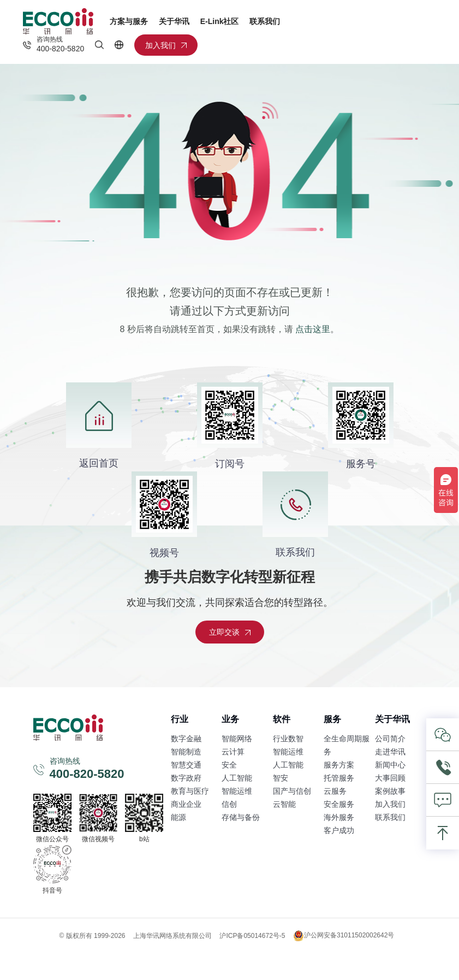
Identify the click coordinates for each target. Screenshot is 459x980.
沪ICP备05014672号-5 (252, 936)
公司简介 (390, 739)
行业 (180, 719)
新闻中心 (390, 765)
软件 (282, 719)
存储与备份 (241, 817)
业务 (230, 719)
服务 (332, 719)
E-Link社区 (220, 21)
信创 (229, 804)
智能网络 (237, 739)
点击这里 (313, 329)
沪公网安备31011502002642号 (344, 936)
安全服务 (339, 804)
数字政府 (186, 778)
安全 (229, 765)
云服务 (335, 791)
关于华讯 (174, 21)
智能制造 (186, 752)
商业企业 (186, 804)
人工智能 (237, 778)
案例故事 (390, 791)
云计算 (233, 752)
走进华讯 (390, 752)
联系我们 (265, 21)
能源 (178, 817)
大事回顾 (390, 778)
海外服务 (339, 817)
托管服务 (339, 778)
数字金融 (186, 739)
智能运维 (237, 791)
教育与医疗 (190, 791)
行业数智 (288, 739)
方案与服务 (129, 21)
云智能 (284, 804)
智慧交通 (186, 765)
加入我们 (390, 804)
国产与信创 (292, 791)
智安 (281, 778)
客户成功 (339, 830)
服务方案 (339, 765)
